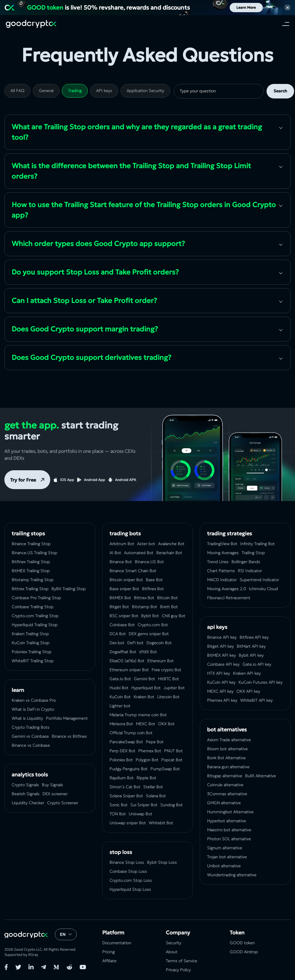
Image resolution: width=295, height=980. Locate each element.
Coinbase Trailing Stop (33, 607)
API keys (104, 91)
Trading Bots (125, 533)
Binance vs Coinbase (31, 745)
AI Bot (115, 553)
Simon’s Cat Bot (125, 787)
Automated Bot (139, 553)
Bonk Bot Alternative (226, 758)
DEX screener (55, 794)
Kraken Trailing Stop (30, 634)
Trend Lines (218, 562)
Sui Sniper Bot (144, 805)
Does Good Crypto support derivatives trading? (91, 358)
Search (280, 91)
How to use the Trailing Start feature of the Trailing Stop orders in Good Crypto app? (144, 210)
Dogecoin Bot (159, 643)
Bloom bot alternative (227, 749)
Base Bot (154, 580)
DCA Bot (118, 634)
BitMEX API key (221, 655)
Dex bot (117, 643)
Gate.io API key (257, 664)
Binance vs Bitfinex (69, 736)
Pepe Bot (155, 742)
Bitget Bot (119, 607)
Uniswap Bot (140, 814)
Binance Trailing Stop (31, 544)
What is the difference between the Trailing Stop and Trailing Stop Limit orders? (131, 171)
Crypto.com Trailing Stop (35, 616)
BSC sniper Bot (124, 616)
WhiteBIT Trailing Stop (33, 661)
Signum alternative (225, 848)
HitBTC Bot (168, 679)
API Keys (217, 627)
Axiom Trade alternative (229, 740)
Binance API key (222, 637)
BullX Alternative (260, 776)
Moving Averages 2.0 (226, 589)
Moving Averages (223, 553)
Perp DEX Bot (122, 751)
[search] (219, 91)
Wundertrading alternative (232, 875)
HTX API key (218, 673)
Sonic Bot (118, 805)
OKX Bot (166, 724)
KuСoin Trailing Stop (30, 643)
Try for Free (23, 480)
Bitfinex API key (254, 637)
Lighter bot (120, 706)
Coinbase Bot (122, 625)
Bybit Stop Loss (162, 862)
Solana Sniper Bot (126, 796)
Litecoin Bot (168, 697)
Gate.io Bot (120, 679)
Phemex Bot (150, 751)
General (46, 91)
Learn (18, 690)
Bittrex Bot (144, 598)
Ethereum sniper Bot (129, 670)
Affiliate (109, 961)
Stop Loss (121, 852)
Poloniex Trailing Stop (32, 652)
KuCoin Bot (120, 697)
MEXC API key (220, 691)
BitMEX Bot (120, 598)
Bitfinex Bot (153, 589)
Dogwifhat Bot (123, 652)
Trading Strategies (230, 533)
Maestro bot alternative (229, 830)
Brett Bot (169, 607)
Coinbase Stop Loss (128, 871)
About (172, 952)
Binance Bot (121, 562)
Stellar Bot (153, 787)
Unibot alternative (224, 866)
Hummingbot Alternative (230, 812)
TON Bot (118, 814)
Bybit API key (251, 655)
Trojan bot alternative (227, 857)
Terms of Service (181, 961)
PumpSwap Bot (165, 769)
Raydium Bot (122, 778)
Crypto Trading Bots (30, 727)
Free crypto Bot (166, 670)
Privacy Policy (178, 970)
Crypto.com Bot (153, 625)
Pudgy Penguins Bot (128, 769)
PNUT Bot (173, 751)
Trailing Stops (28, 533)
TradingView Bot (222, 544)
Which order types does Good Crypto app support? (98, 244)
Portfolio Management (67, 718)
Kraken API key (247, 673)
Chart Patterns (221, 571)
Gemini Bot (144, 679)
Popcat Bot (172, 760)
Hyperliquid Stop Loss (130, 889)
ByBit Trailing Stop (69, 589)
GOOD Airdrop (244, 952)
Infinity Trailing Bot (257, 544)
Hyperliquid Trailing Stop (35, 625)
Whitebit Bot (161, 823)
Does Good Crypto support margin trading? (85, 329)
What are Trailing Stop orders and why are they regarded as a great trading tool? (137, 132)
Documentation (117, 943)
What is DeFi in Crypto (33, 709)
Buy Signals (52, 785)
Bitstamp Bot (144, 607)
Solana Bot (156, 796)
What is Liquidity (27, 718)
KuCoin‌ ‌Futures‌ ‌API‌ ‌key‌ (260, 682)
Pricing (108, 952)
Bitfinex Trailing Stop (31, 562)
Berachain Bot (169, 553)
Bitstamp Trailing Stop (33, 580)
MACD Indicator (222, 580)
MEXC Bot (145, 724)
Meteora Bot (121, 724)
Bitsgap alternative (225, 776)
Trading (75, 91)
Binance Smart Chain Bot (133, 571)
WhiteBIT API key (256, 700)
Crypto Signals (25, 785)
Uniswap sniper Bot (128, 823)
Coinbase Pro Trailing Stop (36, 598)
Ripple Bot (146, 778)
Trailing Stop (253, 553)
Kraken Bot (144, 697)
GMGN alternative (224, 803)
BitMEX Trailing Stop (31, 571)
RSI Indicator (250, 571)
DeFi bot (135, 643)
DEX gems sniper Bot (149, 634)
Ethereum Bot (160, 661)
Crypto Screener (63, 803)
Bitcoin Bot (167, 598)
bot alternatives (227, 729)
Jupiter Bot (174, 688)
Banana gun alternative (228, 767)
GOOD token (242, 943)
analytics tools (30, 775)
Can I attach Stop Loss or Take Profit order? (84, 301)
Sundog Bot (171, 805)
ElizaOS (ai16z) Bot (127, 661)
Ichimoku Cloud (263, 589)
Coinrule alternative (225, 785)
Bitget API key (220, 646)
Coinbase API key (223, 664)
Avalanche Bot (171, 544)
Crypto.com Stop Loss (131, 880)
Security (173, 943)
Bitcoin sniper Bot (126, 580)
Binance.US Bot (149, 562)
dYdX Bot (148, 652)
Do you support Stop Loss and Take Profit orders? (95, 272)
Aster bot (146, 544)
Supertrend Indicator (259, 580)
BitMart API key (251, 646)
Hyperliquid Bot (146, 688)
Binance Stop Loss (127, 862)
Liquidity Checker (28, 803)
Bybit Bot (150, 616)
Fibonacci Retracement (229, 598)
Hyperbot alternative (226, 821)
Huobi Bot (119, 688)
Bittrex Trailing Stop (30, 589)
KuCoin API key (221, 682)
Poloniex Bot (121, 760)
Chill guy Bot (173, 616)
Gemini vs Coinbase (30, 736)
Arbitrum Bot (122, 544)
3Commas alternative (227, 794)
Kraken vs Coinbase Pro (34, 700)
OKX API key (248, 691)
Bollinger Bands (246, 562)
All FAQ (17, 91)
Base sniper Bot (124, 589)
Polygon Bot (147, 760)
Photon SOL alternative (229, 839)
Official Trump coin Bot (131, 733)
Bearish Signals (26, 794)
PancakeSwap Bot (126, 742)
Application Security (145, 91)
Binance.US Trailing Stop (34, 553)
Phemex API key (222, 700)
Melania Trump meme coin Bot (138, 715)
